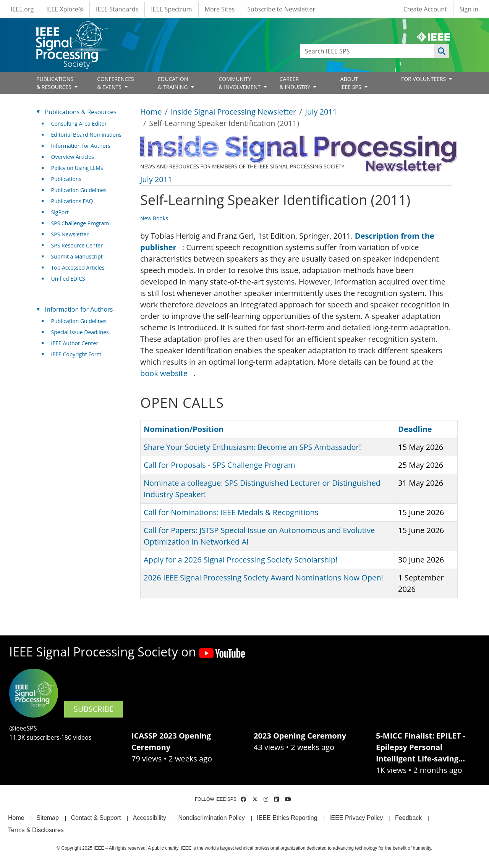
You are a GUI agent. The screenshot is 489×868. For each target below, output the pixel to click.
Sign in (469, 9)
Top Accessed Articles (78, 268)
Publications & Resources (81, 112)
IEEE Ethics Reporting (287, 818)
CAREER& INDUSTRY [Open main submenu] (296, 83)
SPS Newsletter (70, 234)
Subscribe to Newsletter (281, 9)
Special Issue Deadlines (80, 332)
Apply (442, 51)
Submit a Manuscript (77, 256)
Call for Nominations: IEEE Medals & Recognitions (231, 512)
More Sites (220, 9)
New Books (154, 218)
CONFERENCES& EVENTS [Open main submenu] (116, 83)
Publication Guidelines (79, 190)
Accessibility (150, 818)
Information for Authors (81, 146)
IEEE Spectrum (171, 9)
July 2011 (321, 112)
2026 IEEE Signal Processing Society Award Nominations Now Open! (263, 578)
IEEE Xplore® (65, 9)
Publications (66, 179)
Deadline (415, 429)
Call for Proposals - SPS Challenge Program (219, 465)
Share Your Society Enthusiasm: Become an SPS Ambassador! (252, 447)
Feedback (408, 818)
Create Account (425, 9)
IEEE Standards (117, 9)
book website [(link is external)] (167, 373)
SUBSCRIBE (94, 709)
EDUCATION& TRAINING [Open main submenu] (173, 83)
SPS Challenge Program (80, 223)
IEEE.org (22, 9)
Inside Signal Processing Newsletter (233, 112)
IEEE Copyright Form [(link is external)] (79, 354)
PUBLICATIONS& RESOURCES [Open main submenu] (55, 83)
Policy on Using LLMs (77, 168)
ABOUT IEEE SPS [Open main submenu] (351, 83)
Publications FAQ (72, 201)
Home (151, 112)
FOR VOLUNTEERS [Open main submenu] (424, 79)
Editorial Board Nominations (87, 135)
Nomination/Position (184, 429)
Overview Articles (73, 157)
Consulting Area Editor (79, 124)
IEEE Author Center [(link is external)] (78, 343)
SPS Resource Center (77, 245)
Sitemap (48, 818)
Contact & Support (96, 818)
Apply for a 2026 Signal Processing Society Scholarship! (240, 560)
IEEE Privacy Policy (356, 818)
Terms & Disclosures (36, 830)
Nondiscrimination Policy (211, 818)
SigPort (60, 212)
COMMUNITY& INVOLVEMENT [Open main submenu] (240, 83)
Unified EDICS (68, 279)
